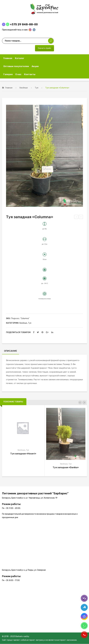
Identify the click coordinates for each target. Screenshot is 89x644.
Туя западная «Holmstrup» (81, 217)
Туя (36, 88)
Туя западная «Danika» (66, 468)
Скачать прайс (45, 48)
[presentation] (80, 402)
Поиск (51, 41)
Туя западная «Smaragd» (76, 217)
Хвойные (24, 88)
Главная (9, 88)
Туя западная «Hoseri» (23, 454)
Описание (11, 351)
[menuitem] (8, 58)
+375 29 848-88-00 (24, 24)
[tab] (11, 352)
